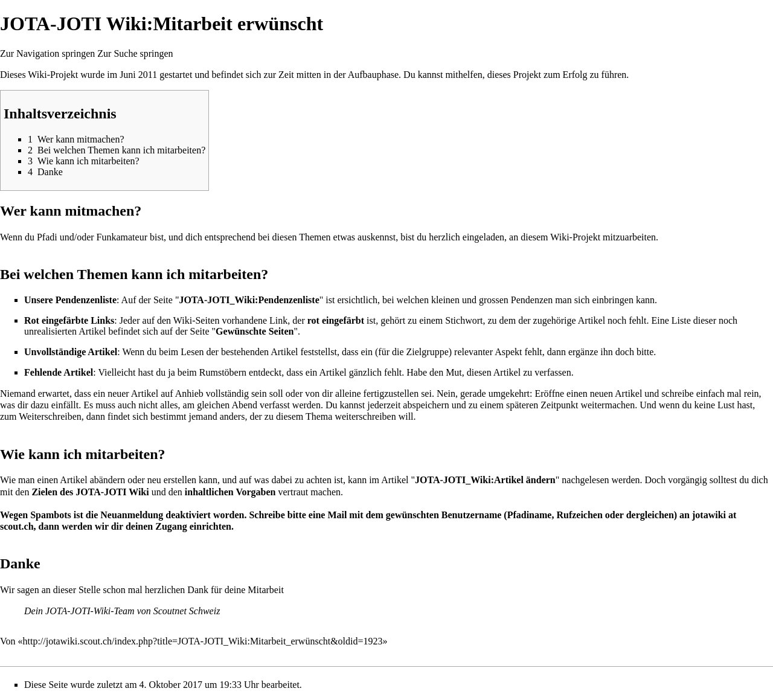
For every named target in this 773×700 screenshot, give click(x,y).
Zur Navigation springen (47, 53)
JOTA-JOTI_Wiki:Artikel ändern (485, 480)
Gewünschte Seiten (255, 331)
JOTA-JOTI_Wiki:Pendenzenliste (249, 300)
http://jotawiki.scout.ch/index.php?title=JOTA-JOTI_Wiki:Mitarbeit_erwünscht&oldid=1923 (203, 641)
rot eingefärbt (336, 320)
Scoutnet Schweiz (187, 611)
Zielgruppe (428, 352)
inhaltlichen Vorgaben (230, 492)
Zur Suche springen (135, 53)
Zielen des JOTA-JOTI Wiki (90, 492)
